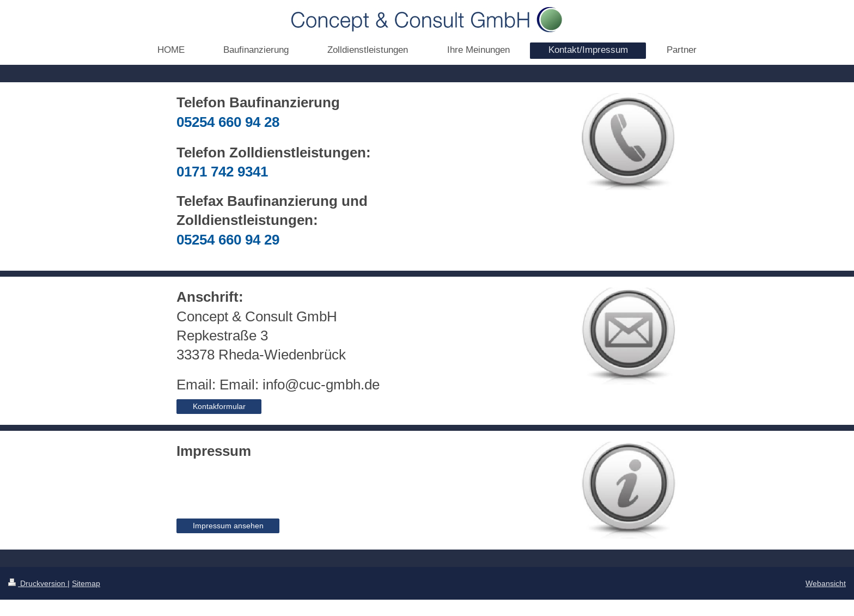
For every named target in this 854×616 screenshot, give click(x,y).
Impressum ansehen (228, 526)
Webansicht (826, 583)
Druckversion (38, 583)
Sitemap (86, 583)
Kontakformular (219, 406)
